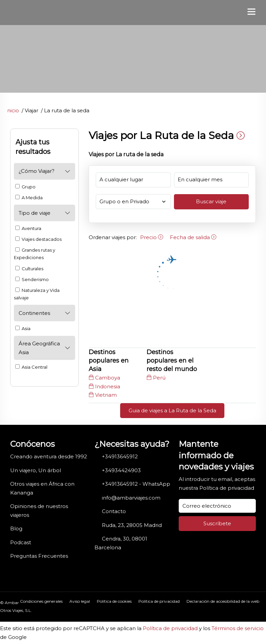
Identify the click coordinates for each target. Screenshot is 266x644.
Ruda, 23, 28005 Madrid (132, 525)
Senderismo (32, 279)
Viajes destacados (38, 239)
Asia (23, 328)
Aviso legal (80, 601)
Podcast (21, 542)
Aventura (28, 228)
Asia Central (31, 367)
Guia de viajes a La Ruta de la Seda (172, 410)
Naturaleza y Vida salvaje (37, 294)
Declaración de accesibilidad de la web (223, 601)
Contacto (114, 511)
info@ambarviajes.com (131, 498)
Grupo (25, 187)
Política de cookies (114, 601)
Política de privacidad (227, 488)
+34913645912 (120, 456)
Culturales (29, 269)
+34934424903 (121, 470)
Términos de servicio (238, 628)
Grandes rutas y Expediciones (35, 254)
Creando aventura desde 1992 (49, 456)
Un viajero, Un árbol (36, 470)
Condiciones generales (41, 601)
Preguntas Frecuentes (39, 556)
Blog (16, 528)
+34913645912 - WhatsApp (136, 484)
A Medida (29, 198)
